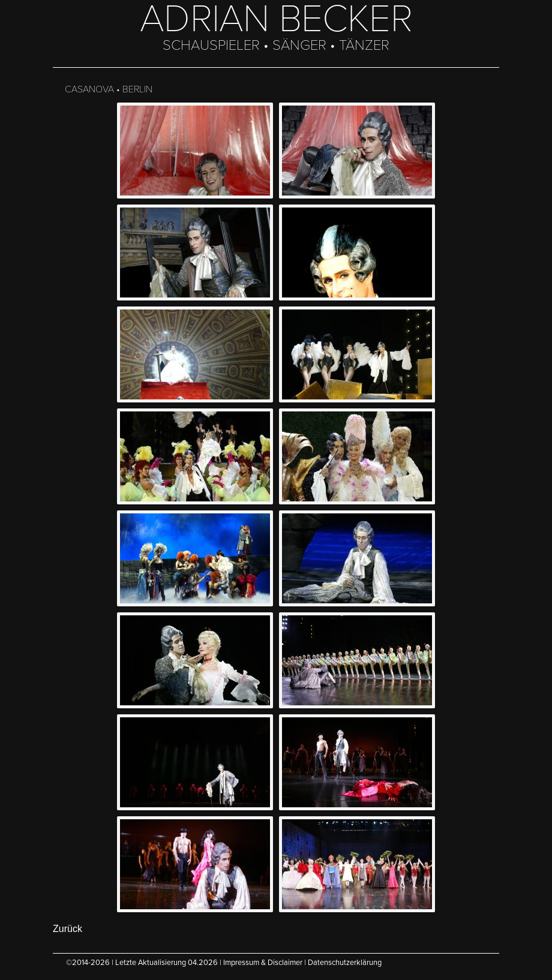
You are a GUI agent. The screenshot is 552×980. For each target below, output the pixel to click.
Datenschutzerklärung (345, 963)
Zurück (67, 929)
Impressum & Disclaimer (263, 963)
